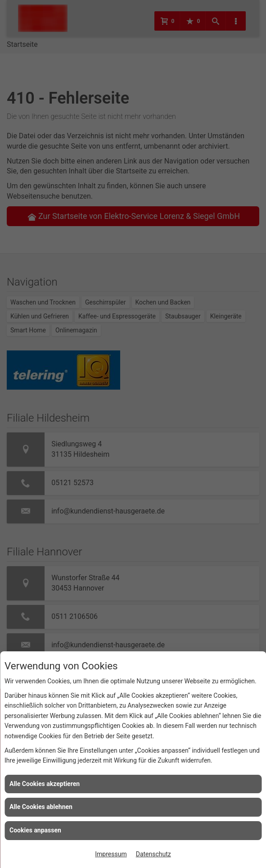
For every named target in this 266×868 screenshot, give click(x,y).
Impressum (111, 854)
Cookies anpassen (35, 830)
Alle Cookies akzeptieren (45, 784)
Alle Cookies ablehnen (41, 807)
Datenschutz (153, 854)
